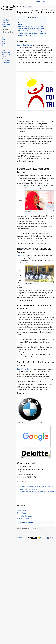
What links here (6, 53)
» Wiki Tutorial (5, 21)
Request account (50, 2)
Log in (44, 2)
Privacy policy (20, 534)
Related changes (6, 55)
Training (4, 26)
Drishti (19, 45)
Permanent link (6, 62)
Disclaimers (46, 534)
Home (3, 39)
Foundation (27, 45)
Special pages (5, 58)
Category (21, 523)
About (3, 41)
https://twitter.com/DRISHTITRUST (29, 489)
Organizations (29, 523)
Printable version (6, 60)
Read (29, 10)
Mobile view (20, 537)
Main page (5, 19)
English (39, 2)
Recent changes (6, 24)
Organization (20, 6)
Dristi (19, 255)
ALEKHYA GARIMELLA (24, 519)
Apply (3, 43)
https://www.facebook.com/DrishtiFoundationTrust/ (35, 487)
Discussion (28, 6)
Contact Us (5, 47)
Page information (6, 64)
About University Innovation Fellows (33, 534)
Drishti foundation (23, 369)
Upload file (5, 57)
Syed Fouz (22, 513)
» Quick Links (5, 23)
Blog (3, 45)
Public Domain (33, 531)
